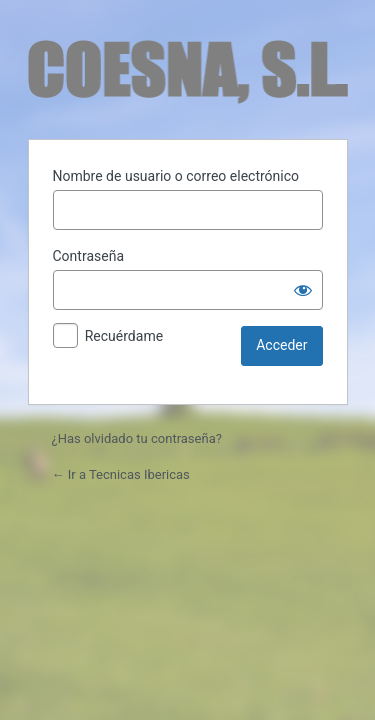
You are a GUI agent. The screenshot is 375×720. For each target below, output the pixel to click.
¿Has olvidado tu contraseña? (137, 438)
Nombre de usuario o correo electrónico (176, 176)
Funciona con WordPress (188, 72)
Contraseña (89, 256)
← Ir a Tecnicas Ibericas (121, 474)
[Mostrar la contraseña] (303, 290)
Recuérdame (124, 336)
